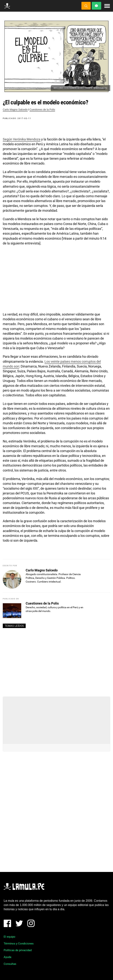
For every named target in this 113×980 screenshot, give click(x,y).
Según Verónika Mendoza (22, 139)
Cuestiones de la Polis (42, 110)
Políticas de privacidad (18, 950)
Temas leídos (14, 626)
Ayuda (7, 957)
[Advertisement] (56, 661)
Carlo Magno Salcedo (15, 110)
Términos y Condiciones (19, 944)
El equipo (10, 937)
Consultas (10, 964)
